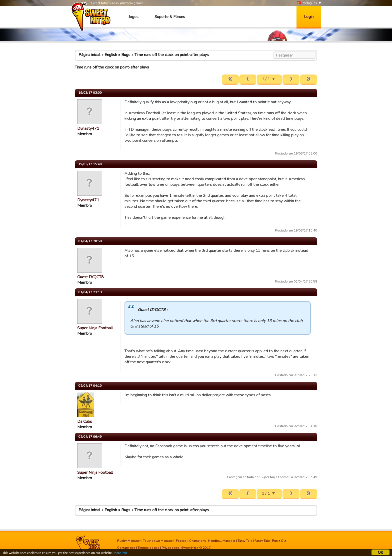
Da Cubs (85, 421)
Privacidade (170, 548)
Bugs (126, 55)
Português (307, 3)
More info (120, 554)
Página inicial (89, 55)
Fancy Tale (262, 541)
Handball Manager (222, 541)
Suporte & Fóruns (170, 17)
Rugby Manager (129, 541)
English (111, 55)
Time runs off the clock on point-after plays (172, 55)
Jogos (133, 17)
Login (309, 17)
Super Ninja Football (95, 328)
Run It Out (279, 541)
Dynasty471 (88, 128)
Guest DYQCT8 (90, 277)
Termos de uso (149, 548)
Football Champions (191, 541)
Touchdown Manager (158, 541)
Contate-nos (126, 548)
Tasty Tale (245, 541)
